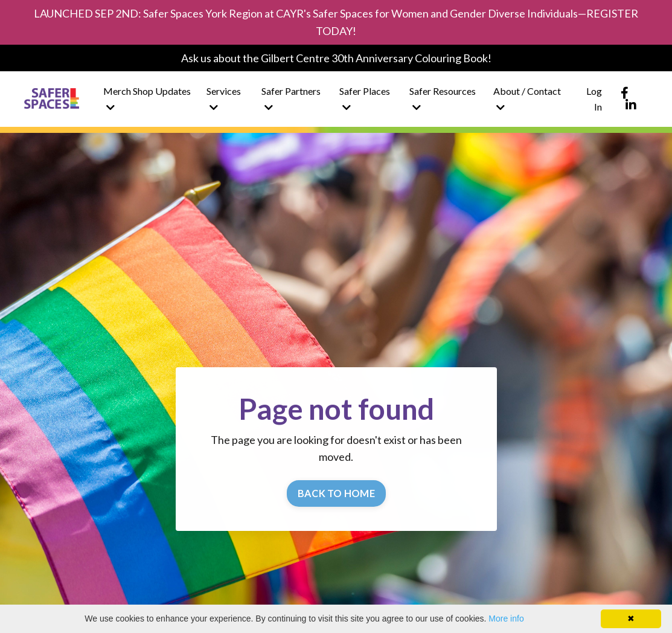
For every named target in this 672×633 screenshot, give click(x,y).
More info (506, 619)
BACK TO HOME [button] (336, 493)
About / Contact (527, 99)
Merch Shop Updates (147, 99)
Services (224, 99)
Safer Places (365, 99)
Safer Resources (443, 99)
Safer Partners (291, 99)
